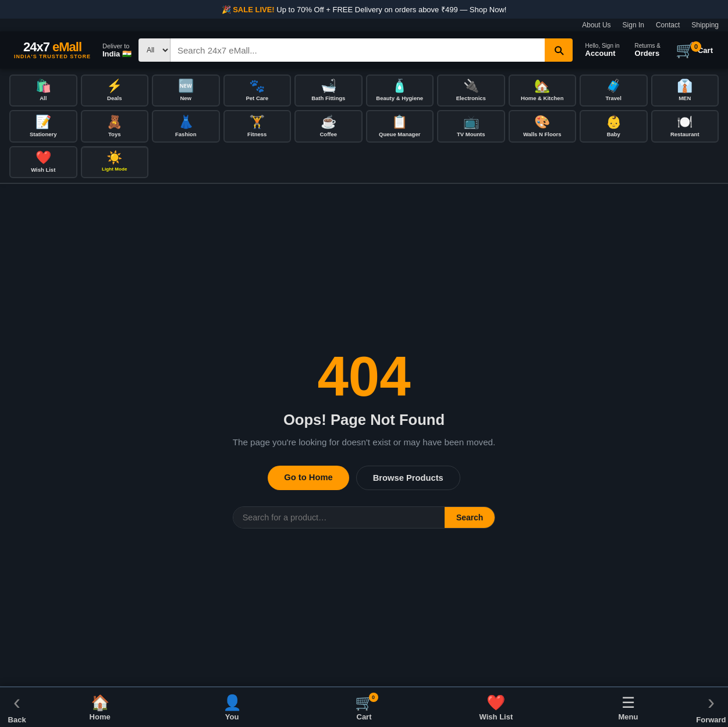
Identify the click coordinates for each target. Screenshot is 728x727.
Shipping (705, 25)
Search (470, 519)
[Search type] (155, 50)
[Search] (358, 50)
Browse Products (408, 480)
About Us (596, 25)
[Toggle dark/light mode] (115, 164)
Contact (668, 25)
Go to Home (308, 479)
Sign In (633, 25)
